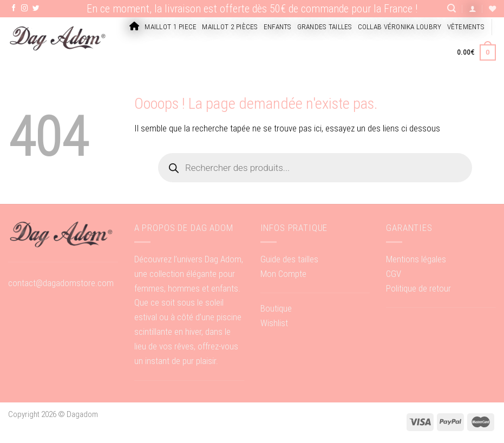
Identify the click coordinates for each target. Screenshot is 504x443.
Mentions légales (416, 259)
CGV (394, 274)
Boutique (276, 308)
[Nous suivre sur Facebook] (14, 9)
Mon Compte (283, 274)
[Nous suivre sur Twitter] (36, 9)
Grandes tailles (325, 27)
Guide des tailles (289, 259)
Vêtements (466, 27)
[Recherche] (451, 8)
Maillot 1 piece (171, 27)
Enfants (278, 27)
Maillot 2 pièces (230, 27)
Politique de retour (418, 288)
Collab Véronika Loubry (400, 27)
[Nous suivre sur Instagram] (25, 9)
